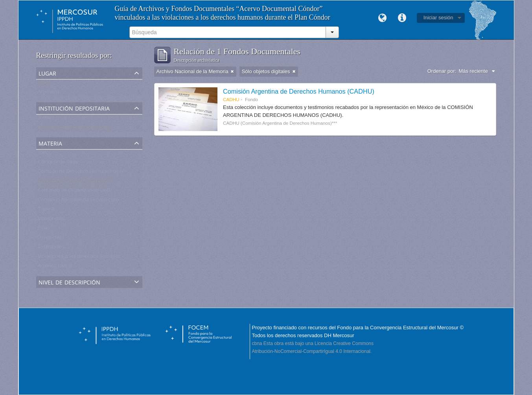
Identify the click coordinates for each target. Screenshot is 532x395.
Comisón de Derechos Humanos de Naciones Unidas (98, 173)
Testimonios (51, 248)
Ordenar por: (442, 71)
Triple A (46, 211)
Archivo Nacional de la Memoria (74, 128)
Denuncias (50, 239)
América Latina (55, 267)
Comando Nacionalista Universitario (78, 201)
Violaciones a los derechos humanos (79, 258)
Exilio (44, 230)
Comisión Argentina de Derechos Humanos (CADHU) (299, 91)
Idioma (383, 18)
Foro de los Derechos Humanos (74, 182)
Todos (45, 84)
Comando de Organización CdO (74, 192)
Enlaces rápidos (402, 18)
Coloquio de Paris (58, 163)
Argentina (49, 93)
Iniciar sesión (438, 18)
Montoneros (51, 220)
